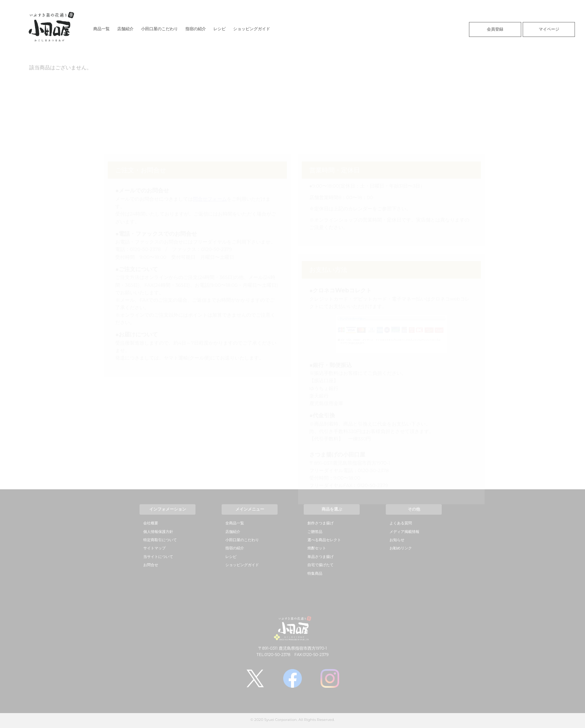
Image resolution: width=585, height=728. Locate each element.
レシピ (220, 29)
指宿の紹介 (196, 29)
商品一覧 (101, 29)
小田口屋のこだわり (159, 29)
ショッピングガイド (252, 29)
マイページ (549, 29)
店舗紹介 (125, 29)
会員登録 (495, 29)
